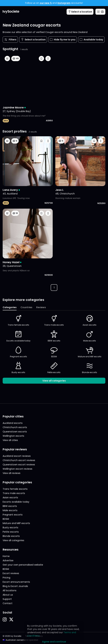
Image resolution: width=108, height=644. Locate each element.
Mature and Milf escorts (90, 352)
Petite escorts (54, 368)
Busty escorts (18, 368)
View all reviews (12, 473)
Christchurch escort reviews (19, 460)
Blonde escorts (90, 368)
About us (8, 595)
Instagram (64, 3)
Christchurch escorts (15, 427)
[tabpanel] (54, 349)
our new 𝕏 (46, 3)
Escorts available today (18, 336)
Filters (10, 40)
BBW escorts (54, 336)
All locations (10, 590)
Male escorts (90, 336)
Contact (8, 603)
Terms (28, 636)
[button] (41, 59)
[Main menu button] (100, 12)
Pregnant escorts (18, 352)
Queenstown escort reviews (19, 465)
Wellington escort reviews (17, 469)
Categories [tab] (10, 307)
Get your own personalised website (23, 565)
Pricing (6, 578)
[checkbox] (51, 40)
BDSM (54, 352)
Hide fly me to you (63, 40)
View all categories (54, 381)
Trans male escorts (54, 320)
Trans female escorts (18, 320)
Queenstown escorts (15, 432)
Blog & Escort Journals (15, 586)
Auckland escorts (13, 423)
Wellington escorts (13, 436)
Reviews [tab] (41, 307)
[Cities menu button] (80, 12)
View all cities (10, 440)
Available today (91, 40)
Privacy (39, 636)
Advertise (8, 560)
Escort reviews (11, 573)
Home (6, 556)
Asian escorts (90, 320)
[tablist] (54, 308)
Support (7, 599)
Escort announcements (16, 582)
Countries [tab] (26, 307)
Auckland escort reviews (17, 456)
